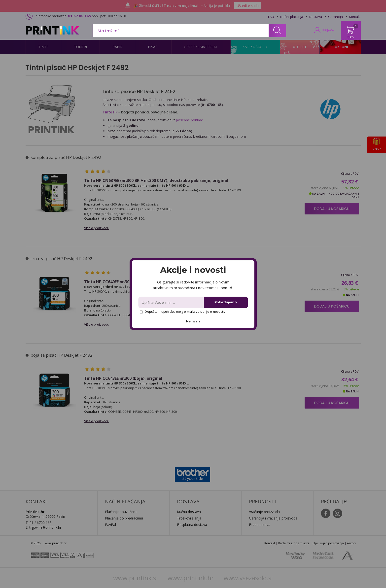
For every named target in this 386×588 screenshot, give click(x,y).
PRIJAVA (328, 30)
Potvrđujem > (226, 302)
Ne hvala (193, 321)
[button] (193, 270)
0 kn (351, 37)
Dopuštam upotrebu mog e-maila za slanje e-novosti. (182, 311)
